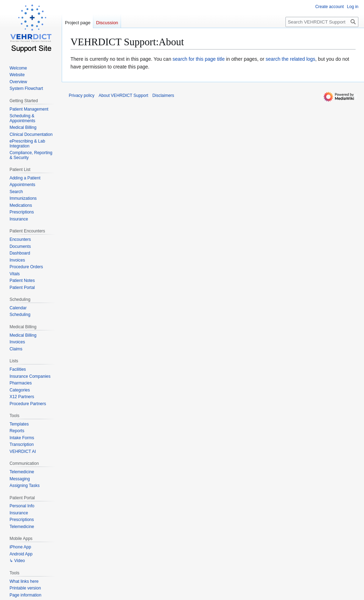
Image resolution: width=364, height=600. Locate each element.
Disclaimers (163, 95)
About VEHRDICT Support (123, 95)
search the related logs (290, 59)
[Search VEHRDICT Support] (322, 22)
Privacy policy (82, 95)
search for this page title (199, 59)
